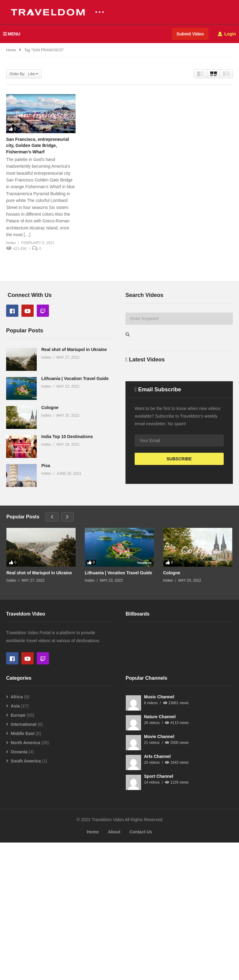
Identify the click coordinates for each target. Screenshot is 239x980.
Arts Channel (157, 894)
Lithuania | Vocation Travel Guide (75, 401)
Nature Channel (160, 854)
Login (227, 34)
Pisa (46, 488)
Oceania (19, 889)
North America (25, 880)
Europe (18, 853)
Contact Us (141, 969)
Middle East (23, 871)
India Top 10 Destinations (67, 459)
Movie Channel (159, 874)
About (114, 969)
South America (26, 898)
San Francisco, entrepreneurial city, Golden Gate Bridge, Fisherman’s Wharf (37, 146)
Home (93, 969)
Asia (15, 843)
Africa (17, 834)
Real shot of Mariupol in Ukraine (74, 372)
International (24, 862)
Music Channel (159, 834)
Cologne (50, 430)
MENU (12, 34)
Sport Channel (159, 914)
